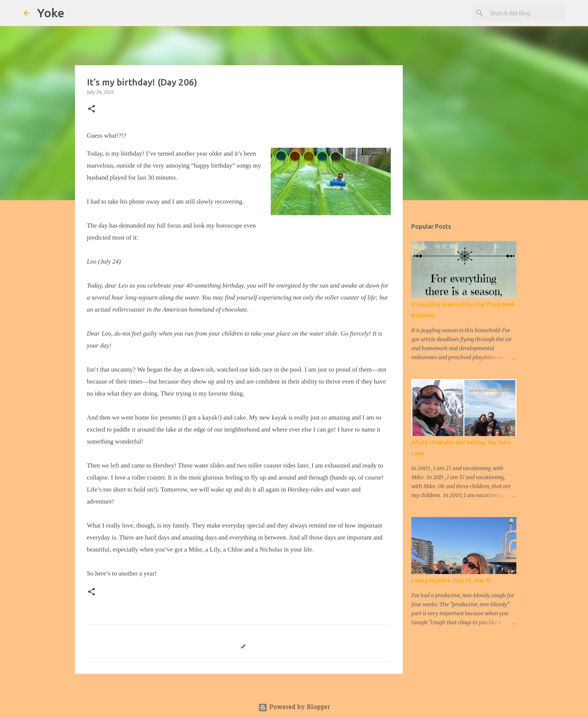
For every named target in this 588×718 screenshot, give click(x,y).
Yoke (51, 13)
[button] (91, 109)
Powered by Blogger (294, 708)
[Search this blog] (526, 13)
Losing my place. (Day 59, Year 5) (451, 580)
